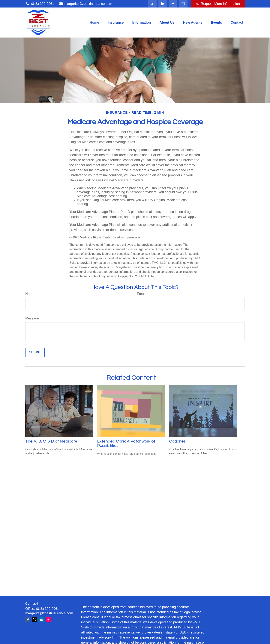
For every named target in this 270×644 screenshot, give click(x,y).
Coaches (177, 441)
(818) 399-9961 (40, 4)
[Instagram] (48, 620)
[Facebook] (173, 4)
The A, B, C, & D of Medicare (51, 441)
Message (32, 318)
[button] (94, 23)
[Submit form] (35, 352)
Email (141, 294)
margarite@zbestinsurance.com (85, 4)
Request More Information (218, 4)
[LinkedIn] (163, 4)
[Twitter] (152, 4)
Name (30, 294)
